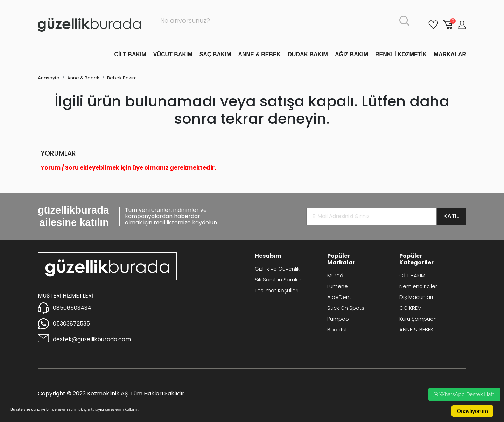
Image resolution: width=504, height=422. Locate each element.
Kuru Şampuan (418, 319)
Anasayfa (49, 78)
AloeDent (339, 297)
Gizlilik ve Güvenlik (277, 269)
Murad (335, 275)
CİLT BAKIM (130, 54)
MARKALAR (450, 54)
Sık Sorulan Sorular (278, 280)
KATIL (451, 216)
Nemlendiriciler (418, 286)
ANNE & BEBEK (259, 54)
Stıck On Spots (346, 308)
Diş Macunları (416, 297)
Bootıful (337, 330)
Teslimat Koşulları (277, 290)
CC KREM (411, 308)
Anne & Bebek (83, 78)
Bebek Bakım (122, 78)
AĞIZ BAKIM (352, 54)
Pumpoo (338, 319)
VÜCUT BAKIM (173, 54)
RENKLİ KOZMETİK (401, 54)
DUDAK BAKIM (308, 54)
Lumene (338, 286)
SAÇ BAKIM (215, 54)
